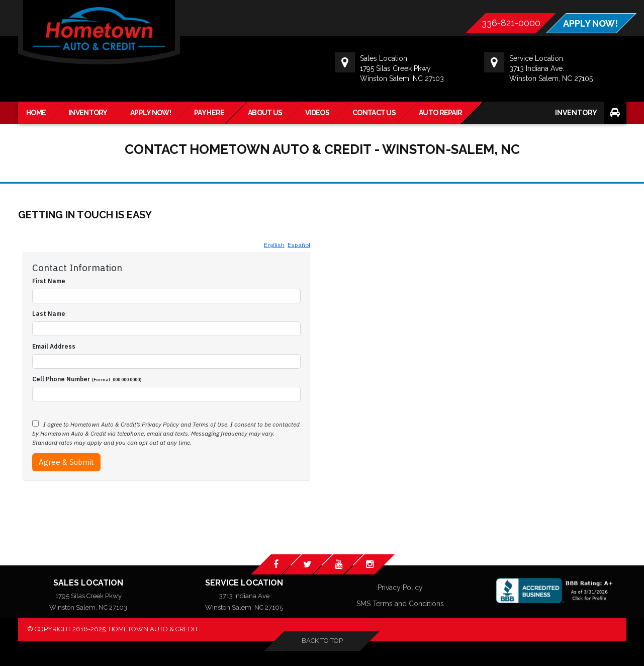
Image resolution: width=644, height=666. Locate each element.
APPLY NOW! (590, 24)
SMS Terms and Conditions (400, 604)
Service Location (244, 583)
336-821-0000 (511, 23)
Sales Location (88, 583)
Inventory (576, 113)
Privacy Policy (400, 588)
